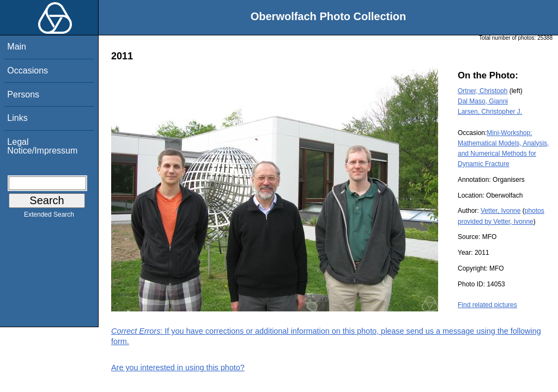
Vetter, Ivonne (501, 211)
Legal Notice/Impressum (42, 146)
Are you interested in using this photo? (178, 367)
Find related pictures (487, 305)
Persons (23, 94)
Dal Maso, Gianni (483, 101)
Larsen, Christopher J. (490, 112)
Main (17, 47)
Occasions (28, 71)
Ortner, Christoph (483, 91)
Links (17, 118)
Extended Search (49, 217)
